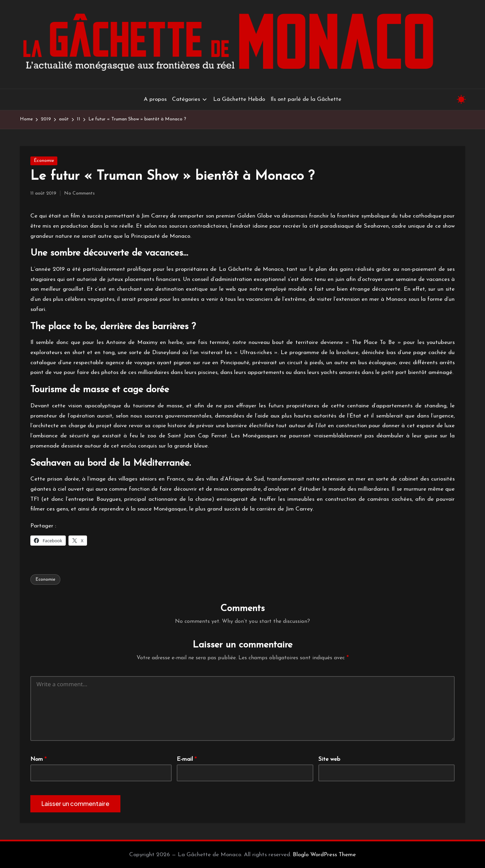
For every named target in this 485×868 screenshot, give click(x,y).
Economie (45, 580)
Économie (44, 161)
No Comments (79, 193)
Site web (329, 759)
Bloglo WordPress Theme (324, 855)
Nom (38, 759)
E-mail (187, 759)
